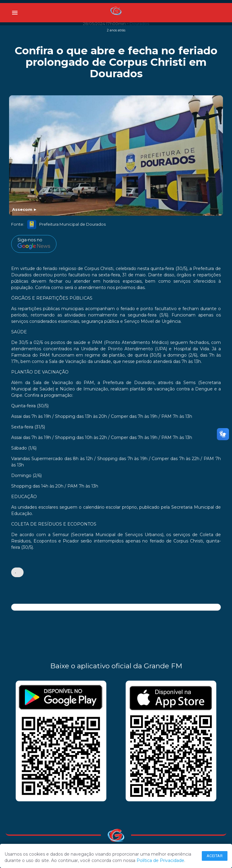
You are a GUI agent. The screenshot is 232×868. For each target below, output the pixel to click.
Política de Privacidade (160, 860)
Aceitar (215, 856)
